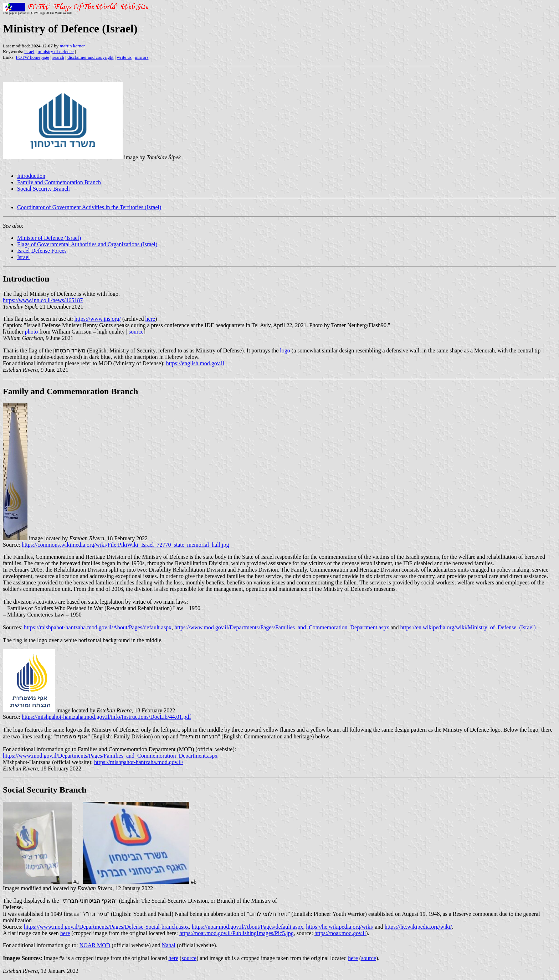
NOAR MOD (95, 945)
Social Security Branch (43, 189)
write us (124, 57)
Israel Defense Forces (42, 251)
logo (285, 350)
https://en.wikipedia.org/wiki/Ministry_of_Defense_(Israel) (468, 627)
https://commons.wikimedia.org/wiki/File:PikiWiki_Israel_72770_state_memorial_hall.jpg (125, 545)
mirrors (142, 57)
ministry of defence (56, 51)
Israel (24, 257)
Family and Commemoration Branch (59, 182)
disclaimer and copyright (90, 57)
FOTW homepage (32, 57)
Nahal (169, 945)
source (136, 332)
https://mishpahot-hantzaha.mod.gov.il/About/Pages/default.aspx (98, 627)
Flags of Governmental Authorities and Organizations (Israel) (87, 244)
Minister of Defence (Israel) (49, 238)
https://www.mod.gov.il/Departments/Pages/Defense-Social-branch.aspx (106, 927)
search (58, 57)
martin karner (72, 46)
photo (31, 332)
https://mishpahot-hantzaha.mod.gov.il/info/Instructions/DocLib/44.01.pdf (106, 717)
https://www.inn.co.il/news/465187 (43, 300)
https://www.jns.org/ (98, 319)
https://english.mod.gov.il (195, 363)
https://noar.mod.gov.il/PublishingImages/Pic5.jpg (237, 933)
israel (29, 51)
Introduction (31, 176)
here (150, 319)
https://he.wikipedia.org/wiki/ (340, 927)
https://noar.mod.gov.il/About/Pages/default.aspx (248, 927)
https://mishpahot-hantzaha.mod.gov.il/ (139, 762)
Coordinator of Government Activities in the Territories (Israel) (89, 207)
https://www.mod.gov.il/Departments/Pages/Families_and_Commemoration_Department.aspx (282, 627)
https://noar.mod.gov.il (340, 933)
